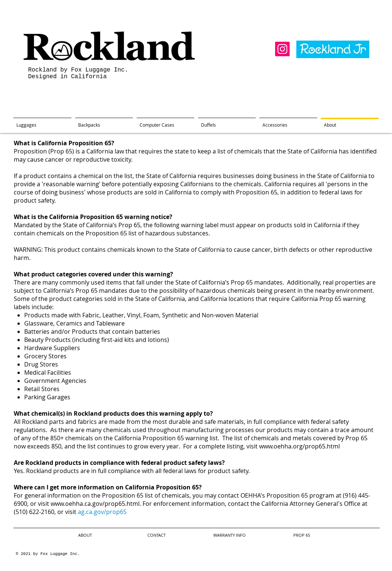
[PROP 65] (302, 535)
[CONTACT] (157, 535)
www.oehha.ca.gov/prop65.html (95, 504)
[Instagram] (282, 49)
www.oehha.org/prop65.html (299, 446)
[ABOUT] (85, 535)
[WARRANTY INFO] (230, 535)
